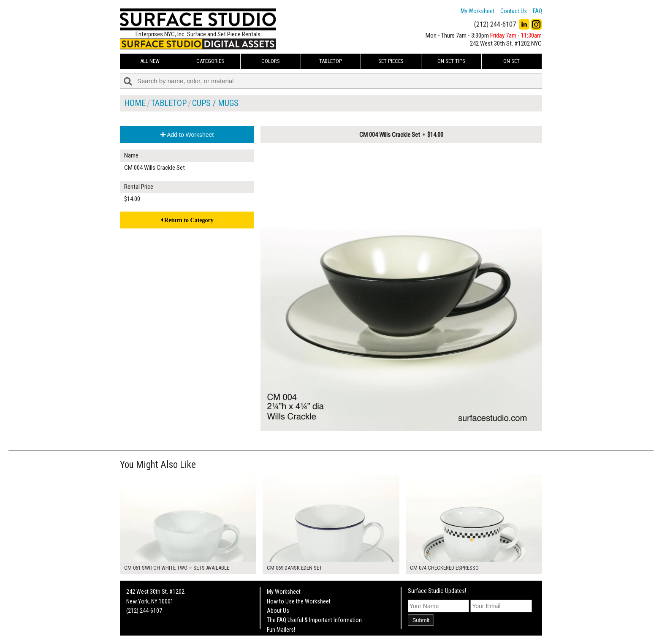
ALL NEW (150, 61)
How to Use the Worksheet (299, 601)
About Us (278, 611)
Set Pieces (391, 61)
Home (135, 103)
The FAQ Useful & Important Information (314, 620)
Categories (210, 61)
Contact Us (514, 11)
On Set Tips (451, 61)
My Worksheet (478, 11)
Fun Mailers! (281, 630)
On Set (511, 61)
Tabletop (331, 61)
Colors (271, 61)
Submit (421, 620)
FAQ (537, 11)
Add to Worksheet (187, 135)
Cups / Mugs (215, 103)
